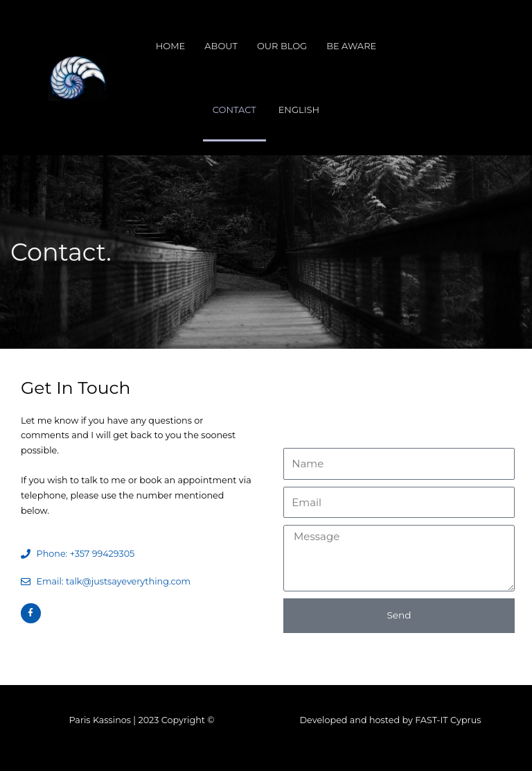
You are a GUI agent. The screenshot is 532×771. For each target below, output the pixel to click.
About (221, 46)
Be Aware (351, 46)
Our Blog (282, 46)
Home (171, 46)
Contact (234, 110)
